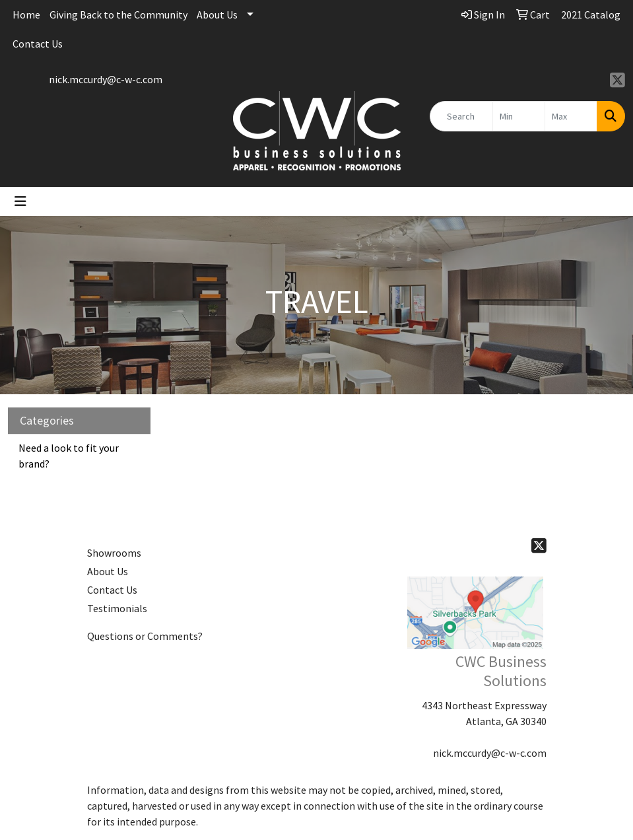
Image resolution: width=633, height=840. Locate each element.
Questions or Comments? (145, 636)
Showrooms (114, 553)
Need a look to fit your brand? (69, 456)
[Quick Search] (461, 116)
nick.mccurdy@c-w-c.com (106, 79)
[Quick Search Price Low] (519, 116)
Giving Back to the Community (118, 15)
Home (26, 15)
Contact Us (38, 44)
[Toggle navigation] (20, 201)
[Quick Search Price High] (571, 116)
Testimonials (117, 608)
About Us (217, 15)
